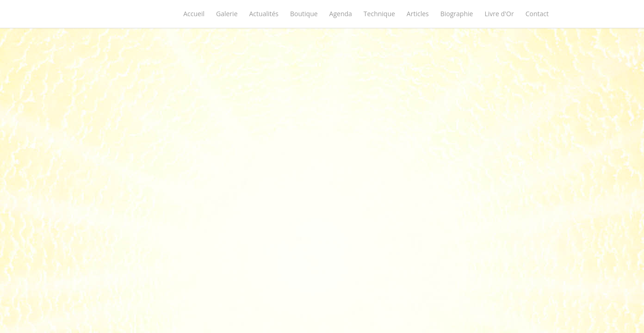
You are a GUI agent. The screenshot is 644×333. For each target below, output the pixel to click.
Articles (418, 14)
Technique (379, 14)
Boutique (304, 14)
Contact (537, 14)
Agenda (341, 14)
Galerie (227, 14)
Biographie (457, 14)
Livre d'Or (499, 14)
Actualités (264, 14)
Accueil (194, 14)
